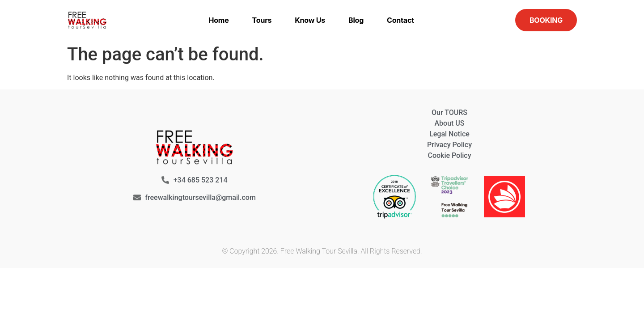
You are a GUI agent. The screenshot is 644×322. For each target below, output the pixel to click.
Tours (262, 20)
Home (218, 20)
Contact (400, 20)
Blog (356, 20)
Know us (310, 20)
